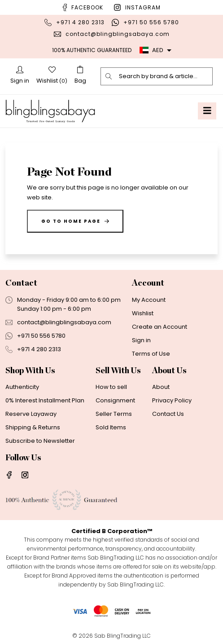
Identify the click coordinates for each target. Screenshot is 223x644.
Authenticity (22, 387)
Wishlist (143, 313)
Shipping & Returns (33, 427)
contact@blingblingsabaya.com (118, 34)
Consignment (115, 400)
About (161, 387)
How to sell (111, 387)
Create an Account (160, 327)
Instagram (143, 7)
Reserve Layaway (31, 414)
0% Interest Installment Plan (45, 400)
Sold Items (111, 427)
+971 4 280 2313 (80, 22)
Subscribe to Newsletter (40, 441)
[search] (109, 76)
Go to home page (75, 221)
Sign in (141, 340)
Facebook (87, 7)
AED (151, 50)
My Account (149, 300)
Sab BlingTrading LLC (122, 636)
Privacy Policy (172, 400)
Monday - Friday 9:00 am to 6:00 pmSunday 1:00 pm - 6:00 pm (69, 304)
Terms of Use (151, 354)
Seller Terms (114, 414)
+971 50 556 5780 (151, 22)
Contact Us (168, 414)
